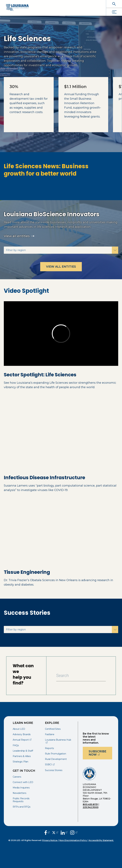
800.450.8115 (90, 804)
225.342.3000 (91, 807)
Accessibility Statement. (101, 840)
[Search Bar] (81, 676)
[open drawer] (114, 12)
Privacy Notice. (50, 840)
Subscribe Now (100, 753)
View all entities (19, 236)
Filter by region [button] (16, 250)
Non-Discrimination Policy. (73, 840)
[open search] (114, 4)
